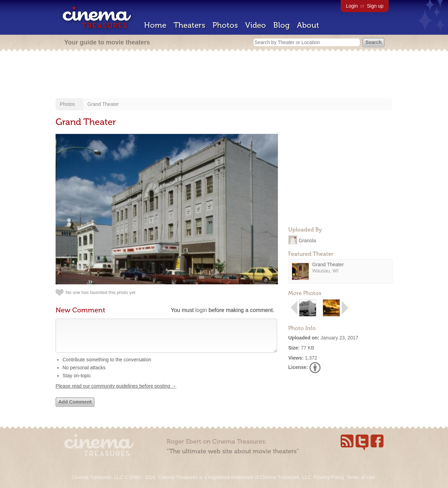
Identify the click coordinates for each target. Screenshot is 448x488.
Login (352, 6)
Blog (281, 25)
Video (256, 25)
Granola (307, 240)
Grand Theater (103, 104)
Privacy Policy (329, 477)
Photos (225, 25)
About (308, 25)
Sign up (375, 6)
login (201, 310)
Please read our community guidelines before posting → (116, 393)
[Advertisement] (224, 75)
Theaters (189, 25)
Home (155, 25)
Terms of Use (360, 477)
